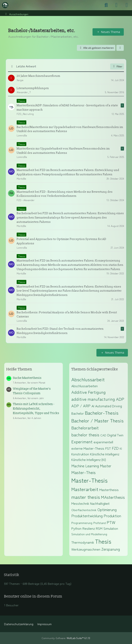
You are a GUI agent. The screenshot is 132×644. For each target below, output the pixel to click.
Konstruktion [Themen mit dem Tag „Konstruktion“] (80, 454)
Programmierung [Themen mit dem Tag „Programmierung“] (82, 523)
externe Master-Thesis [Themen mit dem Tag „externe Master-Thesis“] (88, 448)
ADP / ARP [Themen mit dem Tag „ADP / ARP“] (81, 406)
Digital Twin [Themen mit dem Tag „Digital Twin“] (115, 435)
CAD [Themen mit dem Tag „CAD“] (103, 435)
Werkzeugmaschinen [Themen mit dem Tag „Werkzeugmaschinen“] (86, 549)
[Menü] (127, 5)
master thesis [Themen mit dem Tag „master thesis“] (86, 497)
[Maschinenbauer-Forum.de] (5, 5)
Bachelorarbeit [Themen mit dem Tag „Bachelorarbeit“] (85, 428)
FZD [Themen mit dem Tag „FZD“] (115, 448)
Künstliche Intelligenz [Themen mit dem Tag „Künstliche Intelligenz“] (105, 454)
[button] (120, 48)
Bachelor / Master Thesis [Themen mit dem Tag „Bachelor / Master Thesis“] (97, 420)
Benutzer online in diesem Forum (33, 596)
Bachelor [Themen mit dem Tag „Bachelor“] (78, 413)
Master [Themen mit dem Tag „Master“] (106, 466)
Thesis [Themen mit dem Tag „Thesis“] (103, 541)
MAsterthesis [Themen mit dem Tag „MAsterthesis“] (113, 497)
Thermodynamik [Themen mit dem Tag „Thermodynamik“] (83, 542)
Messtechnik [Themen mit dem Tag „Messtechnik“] (80, 503)
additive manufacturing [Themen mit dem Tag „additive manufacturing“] (93, 399)
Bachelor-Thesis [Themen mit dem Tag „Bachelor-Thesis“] (102, 413)
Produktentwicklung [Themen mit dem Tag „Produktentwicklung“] (87, 516)
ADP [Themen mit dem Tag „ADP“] (120, 399)
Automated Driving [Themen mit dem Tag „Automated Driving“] (109, 406)
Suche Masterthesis (27, 378)
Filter (117, 66)
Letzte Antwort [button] (26, 66)
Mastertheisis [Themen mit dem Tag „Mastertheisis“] (109, 490)
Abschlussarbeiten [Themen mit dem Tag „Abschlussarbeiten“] (85, 386)
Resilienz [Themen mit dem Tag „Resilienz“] (89, 528)
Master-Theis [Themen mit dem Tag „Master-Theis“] (83, 472)
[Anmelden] (116, 5)
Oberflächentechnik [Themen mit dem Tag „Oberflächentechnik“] (84, 510)
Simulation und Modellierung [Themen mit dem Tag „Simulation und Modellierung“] (89, 534)
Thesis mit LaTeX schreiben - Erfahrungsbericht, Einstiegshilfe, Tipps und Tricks (36, 409)
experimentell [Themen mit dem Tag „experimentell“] (103, 442)
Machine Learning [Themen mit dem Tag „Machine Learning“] (85, 466)
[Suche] (106, 5)
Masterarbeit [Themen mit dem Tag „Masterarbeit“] (85, 489)
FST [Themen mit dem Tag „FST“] (108, 448)
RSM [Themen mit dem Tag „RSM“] (99, 528)
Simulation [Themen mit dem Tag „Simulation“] (111, 528)
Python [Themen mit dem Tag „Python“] (76, 528)
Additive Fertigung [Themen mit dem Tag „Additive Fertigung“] (89, 392)
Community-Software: (66, 638)
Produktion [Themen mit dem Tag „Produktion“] (112, 516)
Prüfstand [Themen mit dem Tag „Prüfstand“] (100, 523)
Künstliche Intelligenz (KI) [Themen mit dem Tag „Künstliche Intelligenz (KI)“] (89, 460)
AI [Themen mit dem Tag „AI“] (93, 406)
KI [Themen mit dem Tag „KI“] (121, 448)
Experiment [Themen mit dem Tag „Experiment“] (82, 442)
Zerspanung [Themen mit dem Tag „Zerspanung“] (111, 549)
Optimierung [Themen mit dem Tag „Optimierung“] (107, 509)
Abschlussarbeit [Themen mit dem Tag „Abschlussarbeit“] (88, 379)
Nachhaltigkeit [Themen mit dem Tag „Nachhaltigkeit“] (100, 503)
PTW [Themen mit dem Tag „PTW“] (111, 522)
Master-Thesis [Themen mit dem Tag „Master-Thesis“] (89, 480)
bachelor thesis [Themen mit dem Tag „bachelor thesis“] (85, 435)
